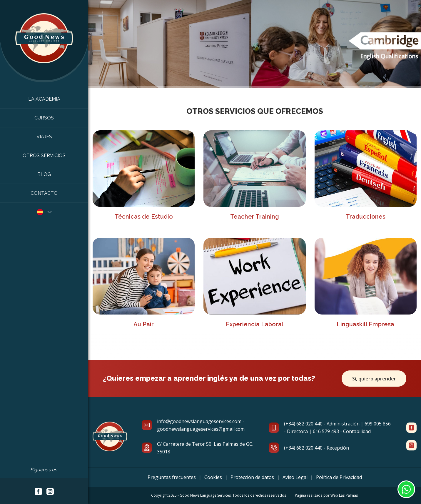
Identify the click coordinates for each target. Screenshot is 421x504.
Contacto (44, 193)
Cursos (44, 118)
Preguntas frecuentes (172, 477)
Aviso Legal (295, 477)
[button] (44, 212)
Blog (44, 174)
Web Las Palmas (344, 495)
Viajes (44, 137)
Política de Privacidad (339, 477)
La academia (44, 99)
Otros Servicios (44, 155)
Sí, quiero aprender (374, 378)
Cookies (213, 477)
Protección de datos (252, 477)
